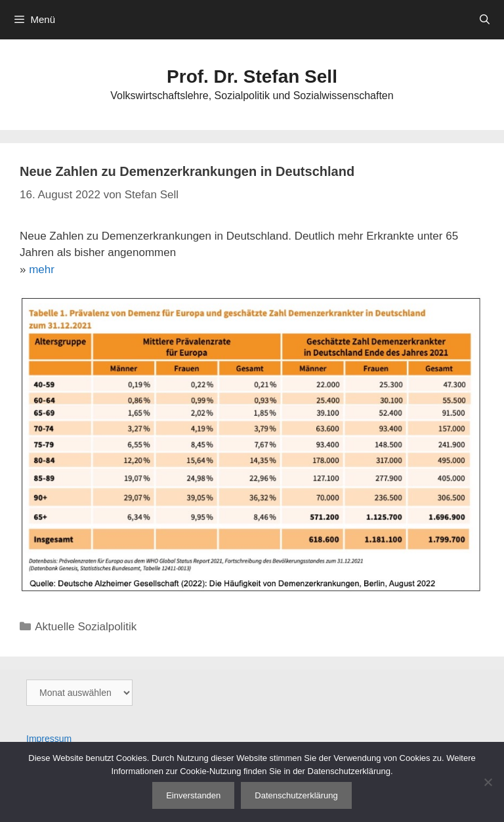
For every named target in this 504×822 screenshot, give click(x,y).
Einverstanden (193, 795)
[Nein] (488, 782)
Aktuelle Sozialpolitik (86, 627)
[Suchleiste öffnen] (485, 20)
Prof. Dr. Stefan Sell (252, 76)
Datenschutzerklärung (296, 795)
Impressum (49, 739)
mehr (42, 270)
